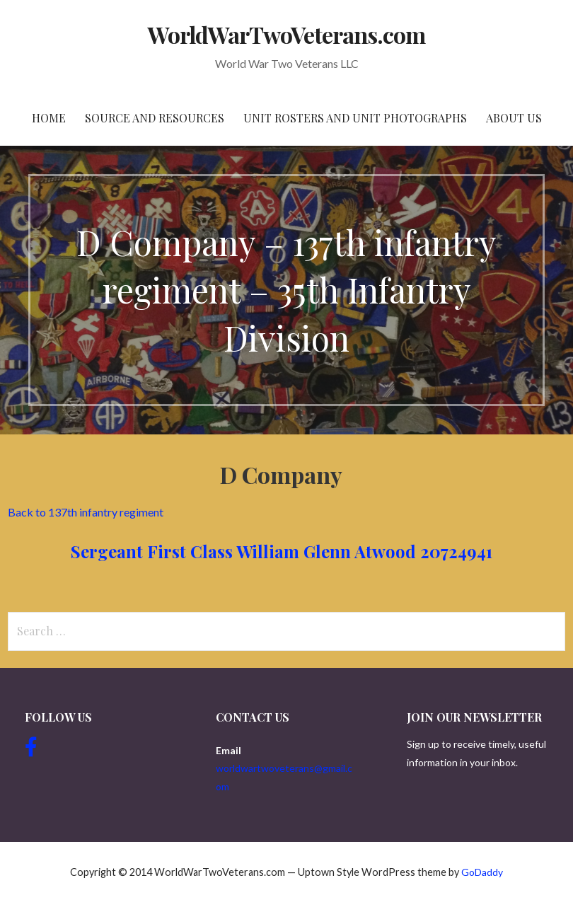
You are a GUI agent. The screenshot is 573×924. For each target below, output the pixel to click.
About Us (514, 118)
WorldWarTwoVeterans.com (287, 34)
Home (49, 118)
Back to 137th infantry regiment (86, 512)
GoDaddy (482, 872)
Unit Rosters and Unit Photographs (355, 118)
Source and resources (155, 118)
